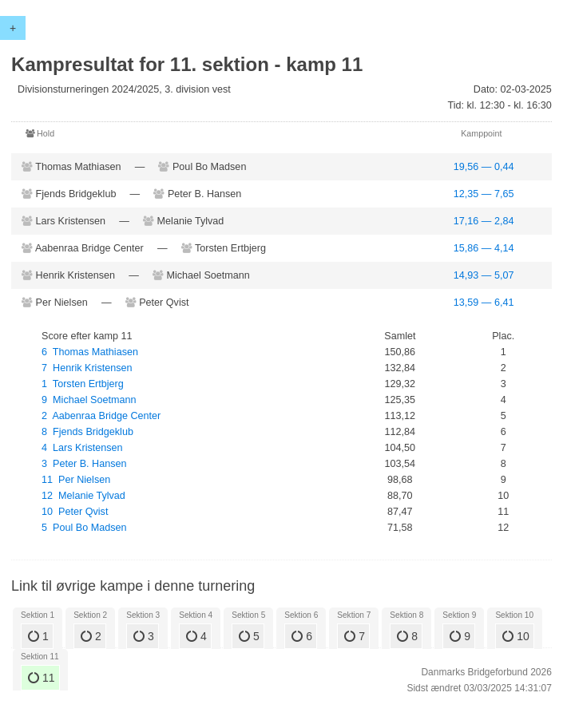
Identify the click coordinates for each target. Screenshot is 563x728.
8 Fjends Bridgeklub (87, 432)
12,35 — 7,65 (484, 194)
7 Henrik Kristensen (87, 368)
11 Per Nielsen (76, 480)
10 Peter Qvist (75, 512)
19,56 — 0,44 (484, 167)
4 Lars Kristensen (82, 448)
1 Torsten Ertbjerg (83, 384)
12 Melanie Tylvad (83, 496)
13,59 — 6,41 (484, 303)
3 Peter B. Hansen (84, 464)
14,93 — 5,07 (484, 275)
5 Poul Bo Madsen (84, 528)
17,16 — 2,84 (484, 221)
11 (41, 678)
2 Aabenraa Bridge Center (101, 416)
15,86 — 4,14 (484, 248)
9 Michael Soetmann (89, 400)
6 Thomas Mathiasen (90, 352)
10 (515, 636)
